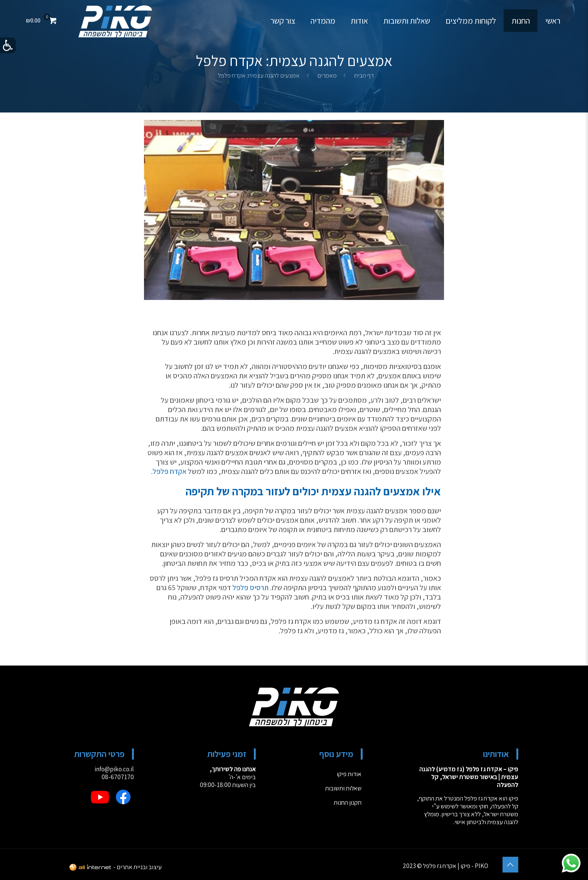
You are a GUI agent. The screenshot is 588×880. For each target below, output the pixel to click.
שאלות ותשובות (343, 788)
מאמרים (327, 75)
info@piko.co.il (114, 769)
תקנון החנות (348, 802)
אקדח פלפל (169, 471)
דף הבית (364, 75)
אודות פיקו (349, 774)
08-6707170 (118, 777)
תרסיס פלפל (250, 588)
